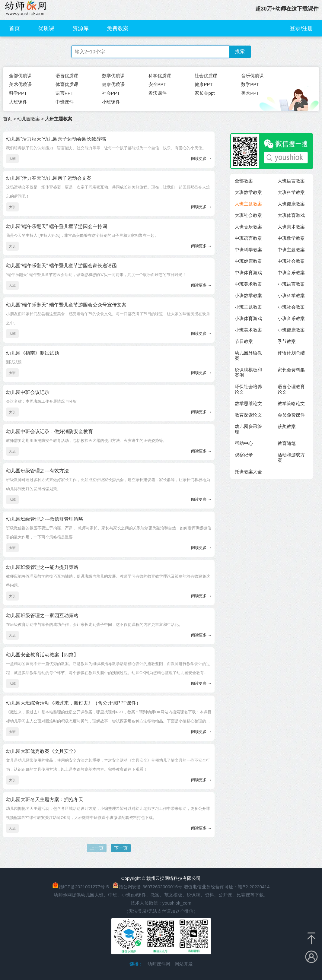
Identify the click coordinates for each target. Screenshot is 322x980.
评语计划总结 (291, 353)
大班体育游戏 (291, 215)
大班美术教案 (291, 227)
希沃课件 (158, 93)
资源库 (81, 28)
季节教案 (287, 341)
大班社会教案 (248, 215)
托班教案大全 (248, 472)
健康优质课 (113, 84)
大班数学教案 (248, 192)
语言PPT (64, 93)
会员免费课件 (291, 415)
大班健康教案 (291, 204)
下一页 (121, 848)
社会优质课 (206, 76)
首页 (14, 28)
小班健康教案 (291, 330)
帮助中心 (244, 443)
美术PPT (250, 93)
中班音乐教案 (291, 273)
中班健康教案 (248, 261)
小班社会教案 (291, 307)
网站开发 (184, 964)
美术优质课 (20, 84)
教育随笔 (287, 443)
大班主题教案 (248, 204)
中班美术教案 (248, 284)
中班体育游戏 (248, 273)
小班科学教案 (291, 295)
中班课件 (65, 102)
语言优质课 (67, 76)
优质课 (46, 28)
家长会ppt (205, 93)
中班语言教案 (248, 238)
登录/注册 (301, 28)
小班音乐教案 (291, 318)
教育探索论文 (248, 415)
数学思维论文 (248, 403)
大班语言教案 (291, 181)
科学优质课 (160, 76)
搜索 (240, 51)
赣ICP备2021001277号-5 (84, 887)
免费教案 (118, 28)
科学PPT (18, 93)
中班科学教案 (248, 250)
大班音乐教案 (248, 227)
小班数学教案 (248, 295)
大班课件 (18, 102)
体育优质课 (67, 84)
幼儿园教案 (29, 119)
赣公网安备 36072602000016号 (147, 887)
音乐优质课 (252, 76)
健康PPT (204, 84)
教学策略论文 (291, 403)
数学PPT (250, 84)
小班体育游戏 (248, 318)
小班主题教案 (248, 307)
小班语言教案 (291, 284)
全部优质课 (20, 76)
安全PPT (157, 84)
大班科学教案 (291, 192)
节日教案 (244, 341)
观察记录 (244, 455)
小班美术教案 (248, 330)
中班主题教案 (291, 250)
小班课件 (111, 102)
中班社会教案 (291, 261)
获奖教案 (287, 426)
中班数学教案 (291, 238)
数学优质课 (113, 76)
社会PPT (111, 93)
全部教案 (244, 181)
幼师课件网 (159, 964)
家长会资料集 (291, 370)
